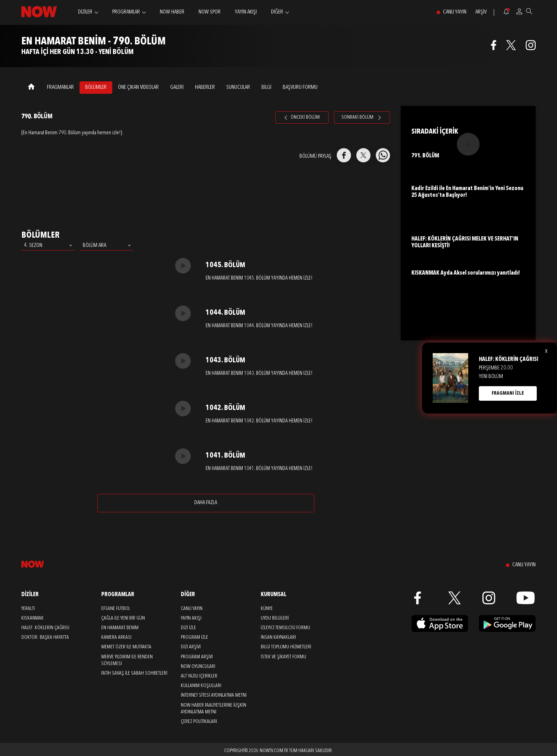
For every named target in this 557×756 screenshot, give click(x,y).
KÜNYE (267, 609)
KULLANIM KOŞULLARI (201, 686)
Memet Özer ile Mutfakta (126, 647)
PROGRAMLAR (126, 12)
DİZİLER (85, 12)
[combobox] (48, 245)
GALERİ (177, 87)
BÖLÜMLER (96, 87)
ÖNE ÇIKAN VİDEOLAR (138, 87)
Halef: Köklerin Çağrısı (45, 628)
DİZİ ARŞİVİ (191, 647)
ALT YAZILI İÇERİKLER (199, 676)
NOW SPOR (210, 12)
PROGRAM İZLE (194, 637)
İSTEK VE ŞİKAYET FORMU (283, 657)
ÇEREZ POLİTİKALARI (199, 722)
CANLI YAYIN (455, 12)
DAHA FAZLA (206, 503)
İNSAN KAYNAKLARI (278, 637)
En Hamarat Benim (120, 628)
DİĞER (277, 12)
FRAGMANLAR (60, 87)
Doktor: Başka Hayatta (45, 637)
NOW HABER (172, 12)
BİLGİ (266, 87)
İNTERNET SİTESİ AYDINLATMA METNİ (214, 695)
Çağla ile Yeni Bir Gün (123, 618)
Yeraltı (28, 609)
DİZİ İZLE (188, 628)
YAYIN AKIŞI (246, 12)
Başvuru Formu (300, 87)
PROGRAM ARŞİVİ (197, 657)
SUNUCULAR (238, 87)
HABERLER (205, 87)
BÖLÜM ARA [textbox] (94, 245)
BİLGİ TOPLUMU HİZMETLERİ (286, 647)
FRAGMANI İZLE (508, 393)
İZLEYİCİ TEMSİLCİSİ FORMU (285, 628)
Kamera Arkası (116, 637)
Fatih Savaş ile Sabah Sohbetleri (134, 673)
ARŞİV (481, 12)
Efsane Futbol (116, 609)
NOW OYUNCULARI (198, 666)
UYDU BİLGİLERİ (275, 618)
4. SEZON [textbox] (33, 245)
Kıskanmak (33, 618)
